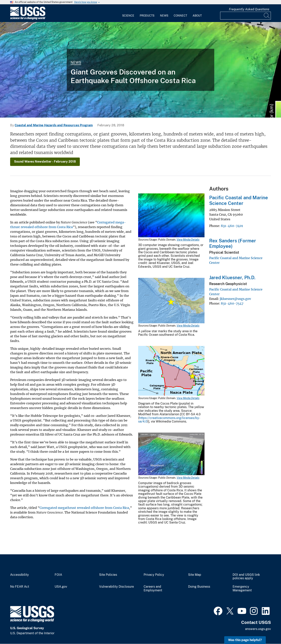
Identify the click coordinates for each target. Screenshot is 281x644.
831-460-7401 (232, 226)
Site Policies (108, 575)
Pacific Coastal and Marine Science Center (239, 200)
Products (147, 16)
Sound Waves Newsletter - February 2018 (45, 162)
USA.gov (61, 587)
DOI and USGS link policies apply (246, 577)
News (164, 16)
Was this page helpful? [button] (245, 640)
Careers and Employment (153, 589)
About (197, 16)
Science (128, 16)
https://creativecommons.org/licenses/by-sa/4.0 (169, 420)
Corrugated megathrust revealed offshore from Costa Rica (84, 508)
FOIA (58, 575)
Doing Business (199, 587)
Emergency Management (242, 589)
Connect (180, 16)
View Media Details (188, 240)
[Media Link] (171, 216)
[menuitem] (128, 13)
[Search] (267, 16)
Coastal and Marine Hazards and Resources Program (54, 125)
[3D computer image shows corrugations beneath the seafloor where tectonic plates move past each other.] (140, 70)
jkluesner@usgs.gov (235, 299)
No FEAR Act (20, 587)
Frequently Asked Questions (249, 9)
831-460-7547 (232, 303)
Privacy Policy (154, 575)
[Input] (245, 16)
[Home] (28, 19)
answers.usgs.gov (258, 629)
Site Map (195, 575)
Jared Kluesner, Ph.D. (232, 277)
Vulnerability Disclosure (116, 587)
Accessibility (20, 575)
